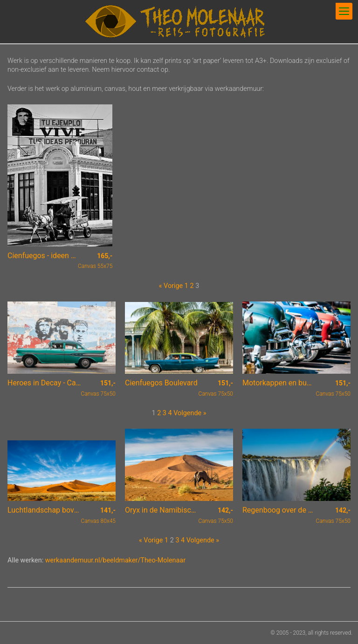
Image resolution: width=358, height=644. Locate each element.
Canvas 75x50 (98, 388)
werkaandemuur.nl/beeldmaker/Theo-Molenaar (115, 560)
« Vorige (171, 286)
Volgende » (190, 413)
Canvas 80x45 (98, 515)
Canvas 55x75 (95, 261)
